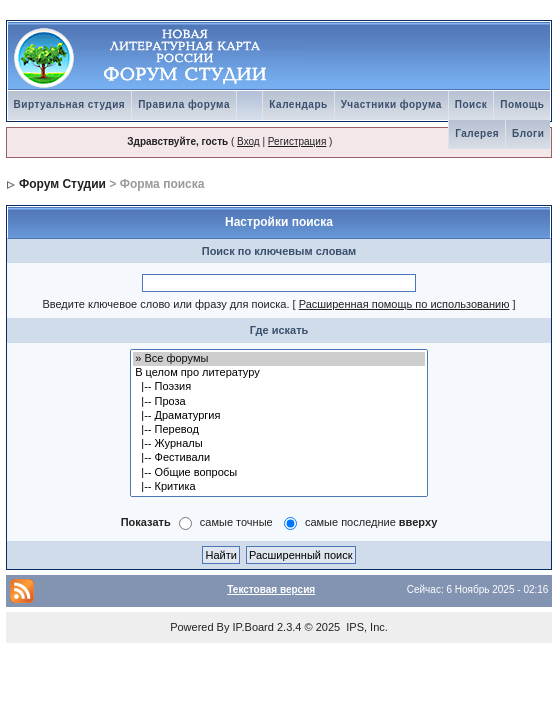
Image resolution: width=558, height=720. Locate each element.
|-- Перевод (279, 430)
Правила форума (184, 104)
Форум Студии (62, 184)
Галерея (477, 133)
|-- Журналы (279, 444)
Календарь (298, 104)
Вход (248, 141)
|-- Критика (279, 487)
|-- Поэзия (279, 387)
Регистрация (297, 141)
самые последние (371, 522)
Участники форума (391, 104)
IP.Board (253, 627)
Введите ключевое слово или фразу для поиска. (165, 304)
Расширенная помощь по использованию (404, 304)
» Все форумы (279, 359)
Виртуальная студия (70, 104)
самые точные (236, 522)
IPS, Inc (365, 627)
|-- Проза (279, 402)
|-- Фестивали (279, 458)
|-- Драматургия (279, 416)
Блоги (528, 133)
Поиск (471, 104)
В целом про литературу (279, 373)
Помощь (522, 104)
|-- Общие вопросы (279, 473)
